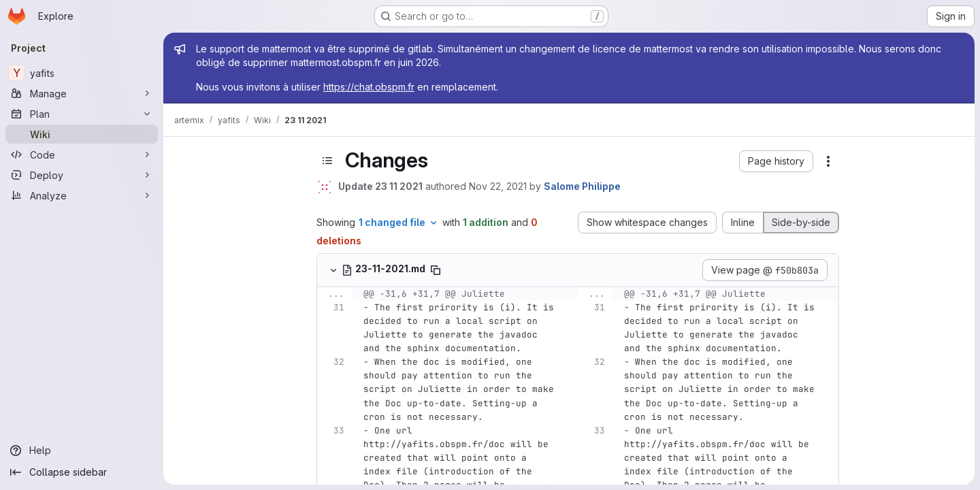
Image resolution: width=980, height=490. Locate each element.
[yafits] (82, 73)
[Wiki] (82, 134)
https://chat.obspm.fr (369, 87)
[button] (776, 161)
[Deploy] (82, 175)
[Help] (82, 451)
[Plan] (82, 114)
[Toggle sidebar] (327, 161)
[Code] (82, 154)
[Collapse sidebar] (82, 472)
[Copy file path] (436, 270)
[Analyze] (82, 195)
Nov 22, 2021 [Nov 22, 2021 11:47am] (498, 186)
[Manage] (82, 93)
